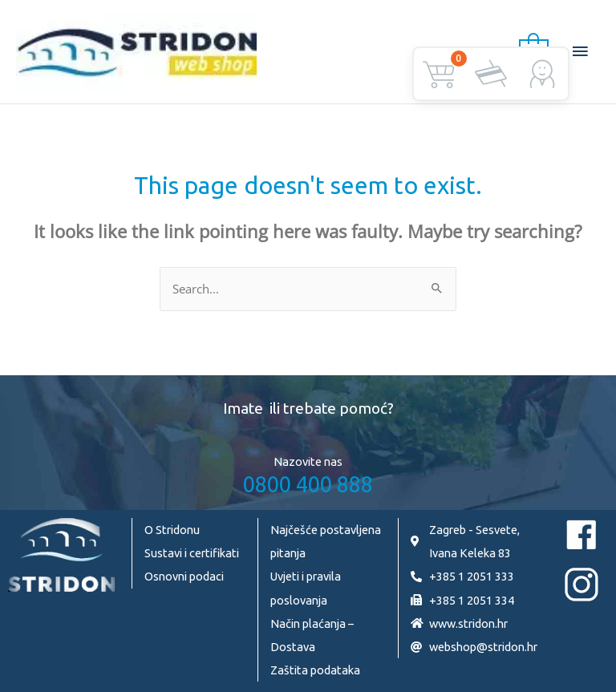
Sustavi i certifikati (192, 553)
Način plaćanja (308, 623)
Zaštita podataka (315, 670)
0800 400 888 (308, 484)
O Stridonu (172, 530)
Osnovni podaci (184, 576)
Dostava (293, 647)
